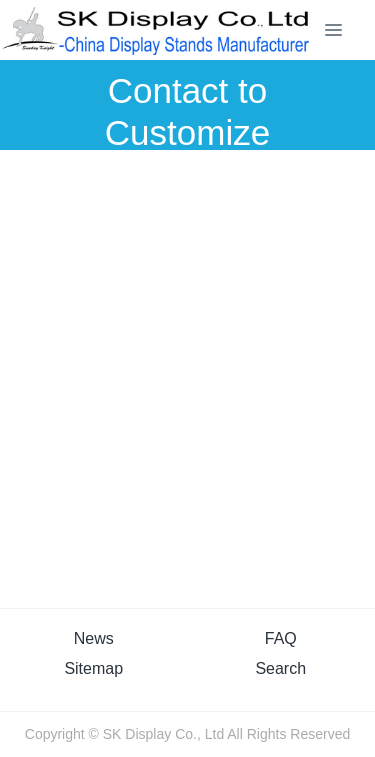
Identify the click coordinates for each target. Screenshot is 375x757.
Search (280, 668)
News (94, 638)
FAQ (281, 638)
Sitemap (93, 668)
